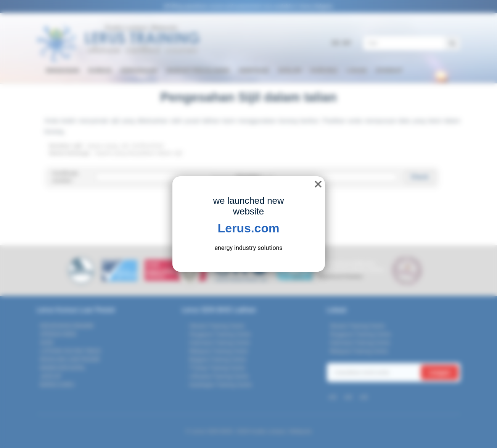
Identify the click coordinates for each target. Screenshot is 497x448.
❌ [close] (318, 184)
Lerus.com (249, 228)
